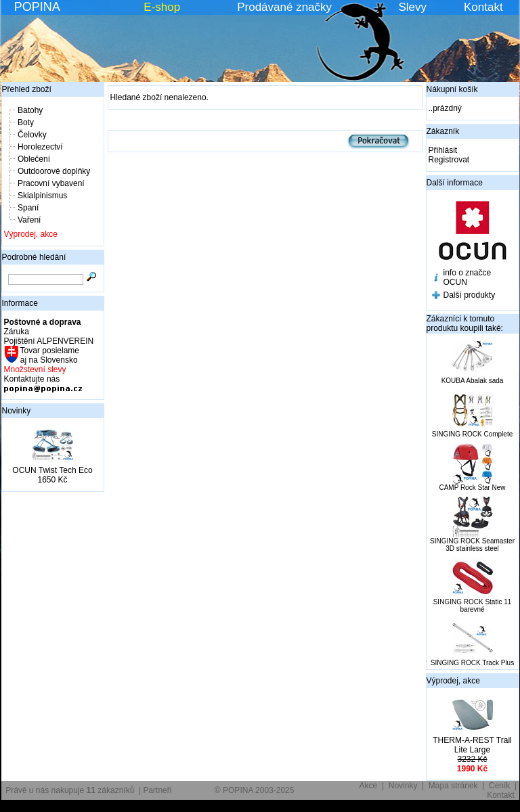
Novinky (17, 411)
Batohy (30, 110)
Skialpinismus (42, 196)
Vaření (29, 220)
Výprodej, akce (31, 234)
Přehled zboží (27, 89)
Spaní (28, 208)
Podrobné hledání (34, 257)
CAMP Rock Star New (472, 488)
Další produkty (470, 295)
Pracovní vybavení (51, 183)
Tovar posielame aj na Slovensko (49, 355)
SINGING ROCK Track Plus (472, 663)
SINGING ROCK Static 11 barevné (473, 606)
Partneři (157, 790)
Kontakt (483, 7)
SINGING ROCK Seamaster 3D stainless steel (472, 545)
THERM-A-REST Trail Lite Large (472, 745)
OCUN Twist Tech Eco (52, 470)
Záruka (17, 332)
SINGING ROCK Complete (472, 434)
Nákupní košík (452, 89)
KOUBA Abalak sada (473, 381)
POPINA (37, 7)
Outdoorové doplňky (54, 171)
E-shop (162, 7)
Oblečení (34, 159)
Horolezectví (40, 147)
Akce (369, 786)
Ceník (499, 786)
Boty (26, 122)
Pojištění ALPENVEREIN (49, 341)
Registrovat (449, 160)
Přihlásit (443, 150)
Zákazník (443, 131)
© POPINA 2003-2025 (255, 790)
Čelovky (32, 135)
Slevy (412, 7)
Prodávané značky (284, 7)
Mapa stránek (453, 786)
